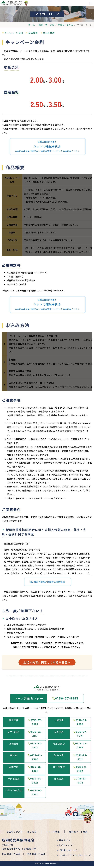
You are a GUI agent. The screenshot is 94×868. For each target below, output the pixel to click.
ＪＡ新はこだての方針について (75, 857)
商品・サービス (46, 28)
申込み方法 (55, 36)
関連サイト (64, 842)
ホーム (32, 28)
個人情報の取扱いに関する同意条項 (47, 585)
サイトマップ (66, 847)
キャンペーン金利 (15, 36)
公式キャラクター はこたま (21, 835)
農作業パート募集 (78, 835)
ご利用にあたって (68, 852)
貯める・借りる (65, 28)
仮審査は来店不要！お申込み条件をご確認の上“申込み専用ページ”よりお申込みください (47, 150)
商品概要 (37, 36)
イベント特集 (53, 835)
